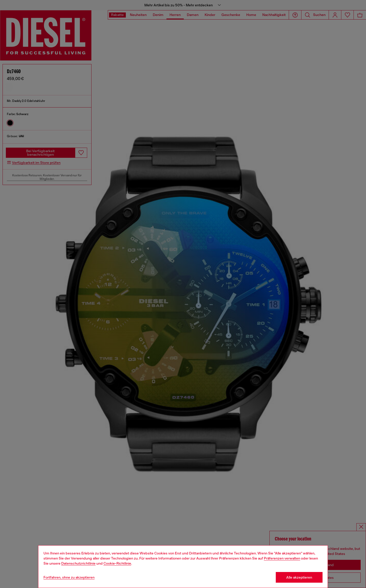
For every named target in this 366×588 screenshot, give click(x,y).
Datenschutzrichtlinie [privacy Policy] (78, 563)
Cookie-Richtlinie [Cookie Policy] (117, 563)
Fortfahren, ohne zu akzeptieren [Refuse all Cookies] (69, 577)
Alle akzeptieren (299, 577)
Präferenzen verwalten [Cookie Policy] (282, 558)
